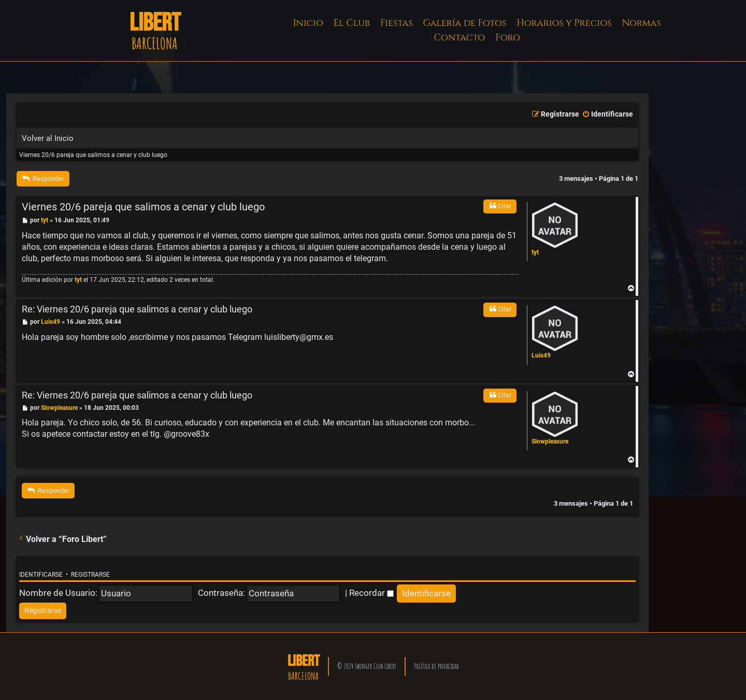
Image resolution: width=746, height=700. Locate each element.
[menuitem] (607, 115)
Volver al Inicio (48, 138)
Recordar (371, 593)
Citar (500, 206)
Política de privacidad (436, 666)
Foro (508, 38)
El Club (352, 23)
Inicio (308, 23)
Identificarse (41, 575)
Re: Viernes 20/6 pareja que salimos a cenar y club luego (137, 309)
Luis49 (541, 355)
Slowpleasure (550, 441)
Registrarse (90, 575)
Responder (43, 178)
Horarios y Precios (564, 23)
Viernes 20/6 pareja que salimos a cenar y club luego (93, 155)
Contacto (459, 38)
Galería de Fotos (465, 23)
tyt (535, 252)
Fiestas (397, 23)
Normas (641, 23)
